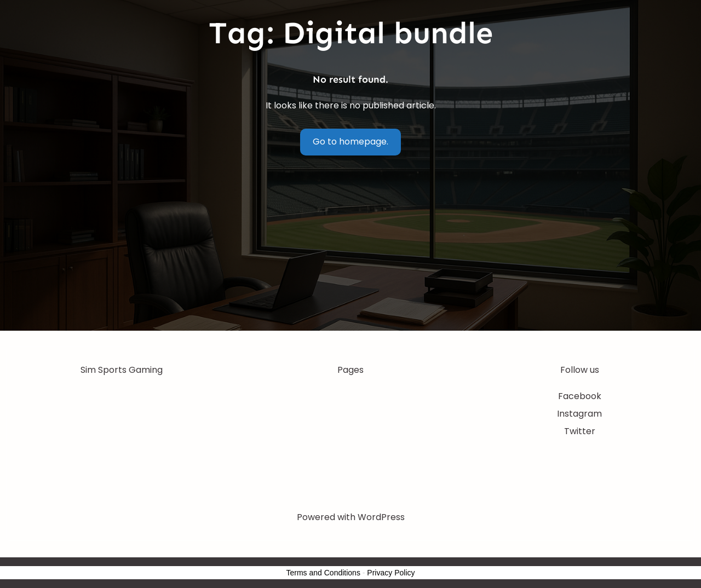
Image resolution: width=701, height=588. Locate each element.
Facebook (580, 396)
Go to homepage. (350, 142)
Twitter (580, 431)
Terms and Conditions (323, 573)
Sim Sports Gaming (122, 370)
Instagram (579, 414)
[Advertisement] (350, 249)
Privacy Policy (391, 573)
